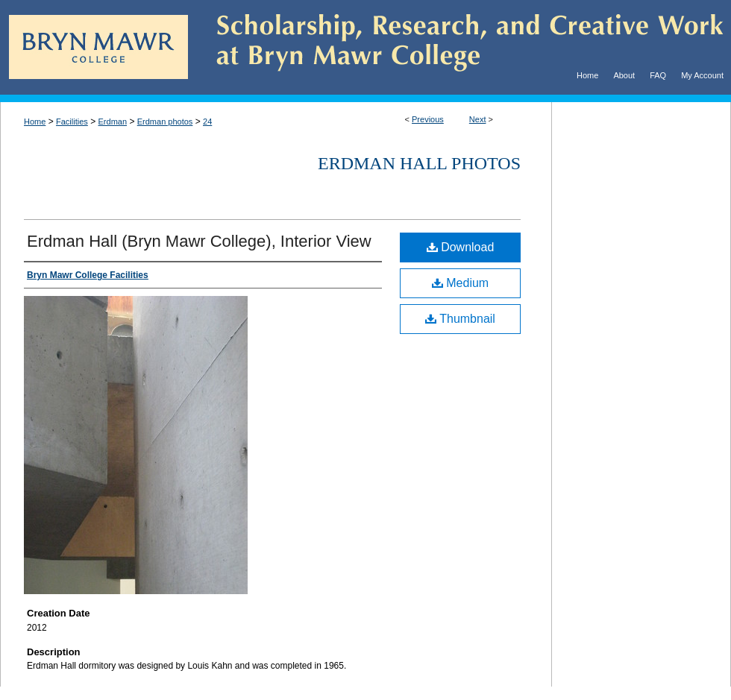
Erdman (113, 122)
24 (207, 122)
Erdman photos (165, 122)
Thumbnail (460, 319)
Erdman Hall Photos (419, 163)
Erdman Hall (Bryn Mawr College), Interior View (199, 241)
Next (478, 119)
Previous (428, 119)
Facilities (72, 122)
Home (35, 122)
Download (461, 247)
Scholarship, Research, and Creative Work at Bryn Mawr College (459, 47)
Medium (460, 283)
